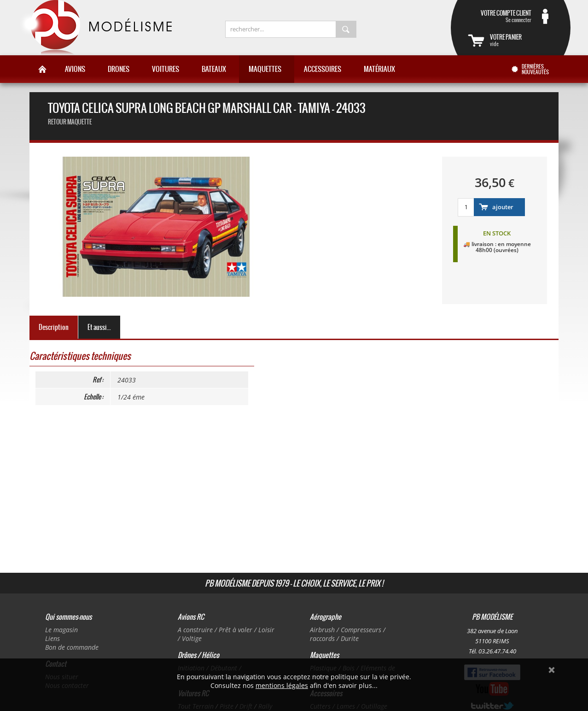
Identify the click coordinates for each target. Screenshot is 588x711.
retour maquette (70, 122)
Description (54, 327)
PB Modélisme (95, 28)
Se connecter (500, 16)
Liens (52, 638)
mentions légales (282, 685)
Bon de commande (72, 647)
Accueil (42, 69)
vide (522, 40)
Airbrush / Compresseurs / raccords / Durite (348, 634)
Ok (552, 670)
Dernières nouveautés (535, 69)
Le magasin (61, 630)
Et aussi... (99, 327)
